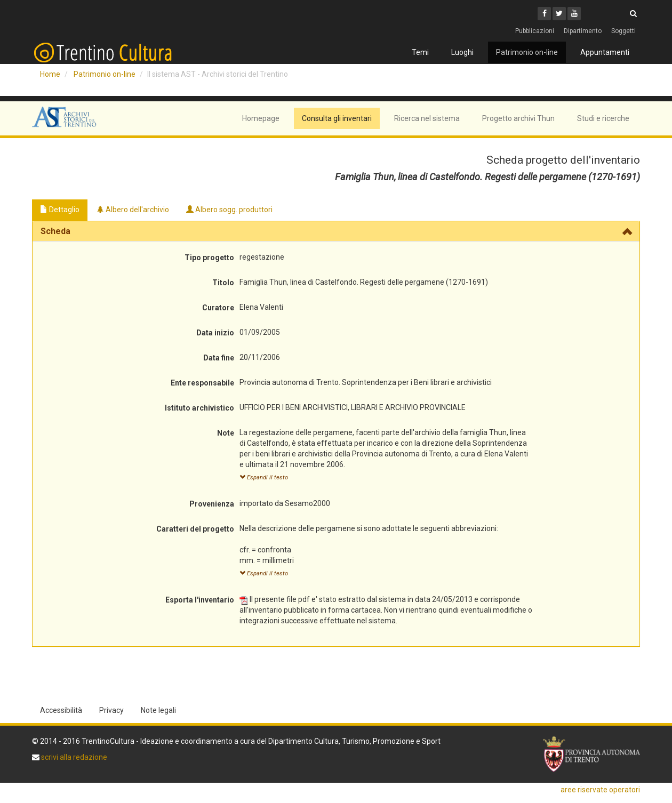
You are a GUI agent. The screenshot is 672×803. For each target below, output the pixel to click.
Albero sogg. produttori (229, 210)
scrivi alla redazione (73, 757)
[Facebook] (544, 14)
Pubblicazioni (535, 31)
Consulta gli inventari (337, 118)
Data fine (219, 358)
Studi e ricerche (603, 118)
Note (226, 433)
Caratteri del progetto (195, 529)
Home (50, 74)
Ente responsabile (202, 383)
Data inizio (215, 333)
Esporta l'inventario (200, 600)
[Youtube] (574, 14)
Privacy (111, 710)
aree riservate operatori (600, 790)
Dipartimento (583, 31)
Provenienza (212, 504)
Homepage (261, 118)
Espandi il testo (264, 477)
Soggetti (623, 31)
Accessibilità (61, 710)
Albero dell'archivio (133, 210)
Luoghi (462, 52)
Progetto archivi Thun (518, 118)
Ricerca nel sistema (427, 118)
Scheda (55, 231)
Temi (420, 52)
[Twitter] (559, 14)
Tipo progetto (209, 258)
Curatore (218, 308)
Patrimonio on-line (527, 52)
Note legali (158, 710)
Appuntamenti (605, 52)
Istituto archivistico (199, 408)
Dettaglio (60, 210)
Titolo (223, 283)
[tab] (336, 231)
